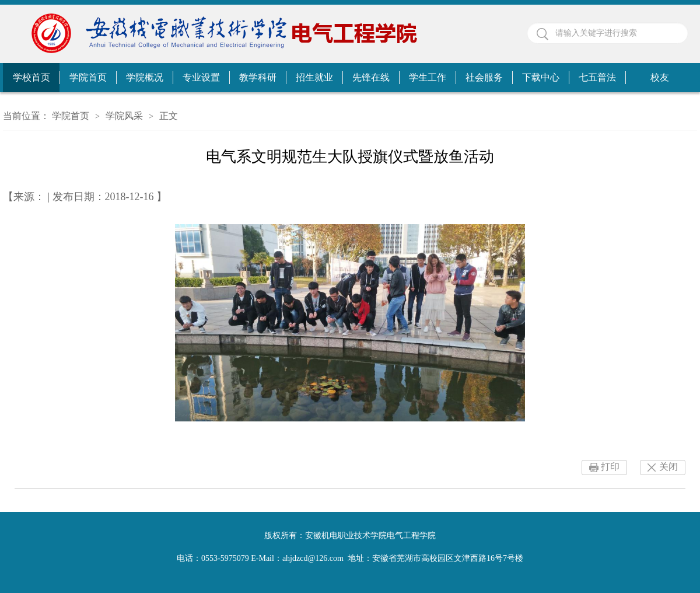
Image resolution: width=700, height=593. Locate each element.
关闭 (668, 467)
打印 (610, 467)
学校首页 (32, 77)
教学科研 (258, 77)
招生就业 (314, 77)
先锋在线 (371, 77)
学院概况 (145, 77)
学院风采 (124, 116)
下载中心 (541, 77)
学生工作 (428, 77)
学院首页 (88, 77)
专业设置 (201, 77)
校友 (660, 77)
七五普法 (597, 77)
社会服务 (484, 77)
